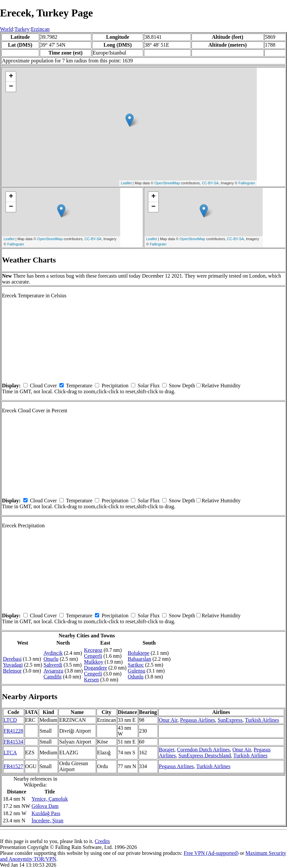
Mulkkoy (94, 662)
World (7, 29)
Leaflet (126, 183)
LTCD (10, 720)
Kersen (91, 680)
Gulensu (136, 671)
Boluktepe (139, 653)
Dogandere (96, 668)
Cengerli (93, 656)
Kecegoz (93, 650)
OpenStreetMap (167, 183)
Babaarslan (139, 659)
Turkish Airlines (262, 720)
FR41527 (13, 766)
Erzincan (40, 29)
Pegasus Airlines (198, 720)
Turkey (22, 29)
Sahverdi (53, 665)
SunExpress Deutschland (205, 755)
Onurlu (51, 659)
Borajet (167, 750)
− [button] (11, 87)
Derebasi (12, 659)
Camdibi (53, 677)
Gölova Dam (45, 806)
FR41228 (13, 731)
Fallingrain (247, 183)
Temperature (79, 386)
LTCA (10, 753)
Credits (102, 841)
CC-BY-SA (210, 183)
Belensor (12, 671)
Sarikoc (136, 665)
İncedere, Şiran (47, 821)
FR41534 (13, 742)
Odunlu (136, 677)
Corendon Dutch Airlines (203, 750)
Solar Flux (149, 386)
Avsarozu (54, 671)
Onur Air (168, 720)
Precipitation (115, 386)
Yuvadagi (13, 665)
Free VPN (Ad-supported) (211, 853)
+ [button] (11, 77)
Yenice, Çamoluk (50, 799)
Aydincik (53, 653)
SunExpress (230, 720)
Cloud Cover (43, 386)
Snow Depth (182, 386)
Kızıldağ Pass (46, 813)
